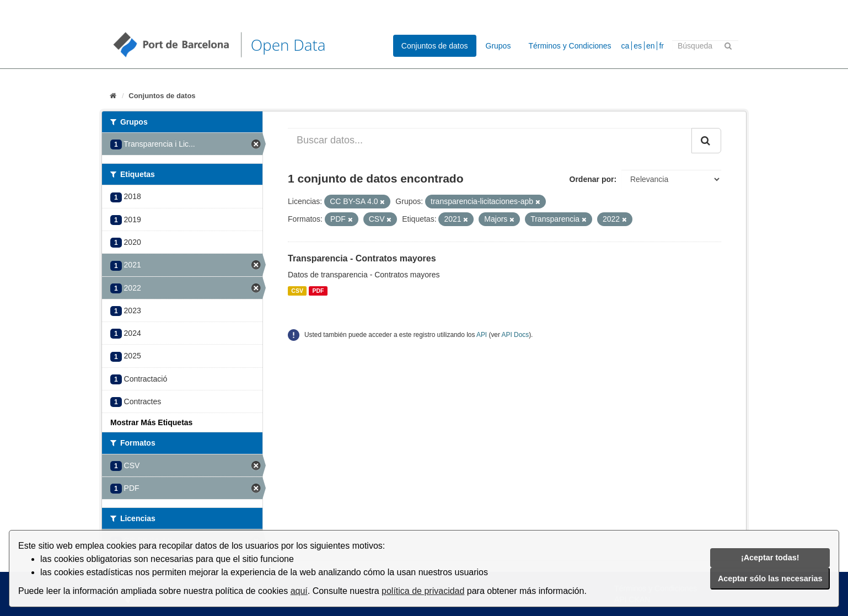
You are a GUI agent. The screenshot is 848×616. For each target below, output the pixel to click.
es (638, 46)
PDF (318, 291)
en (651, 46)
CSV (297, 291)
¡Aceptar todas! (770, 558)
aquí (299, 591)
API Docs (516, 335)
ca (626, 46)
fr (661, 46)
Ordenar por (592, 179)
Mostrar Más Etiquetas (151, 422)
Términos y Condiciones (570, 46)
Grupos (498, 46)
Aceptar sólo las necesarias (770, 578)
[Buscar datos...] (490, 141)
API (482, 335)
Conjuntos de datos (435, 46)
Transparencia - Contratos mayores (362, 258)
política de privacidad (423, 591)
